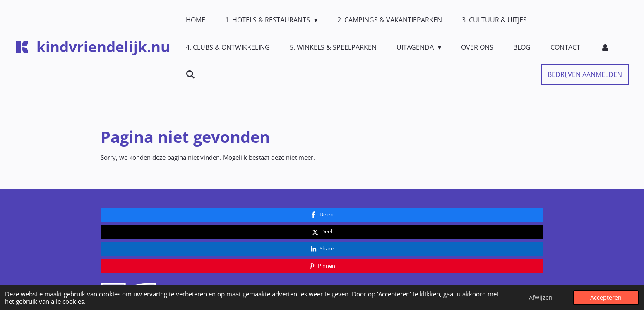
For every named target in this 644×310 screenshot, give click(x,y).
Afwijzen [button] (541, 298)
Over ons (315, 246)
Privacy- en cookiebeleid (404, 246)
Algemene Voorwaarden (404, 232)
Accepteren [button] (606, 298)
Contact (313, 232)
